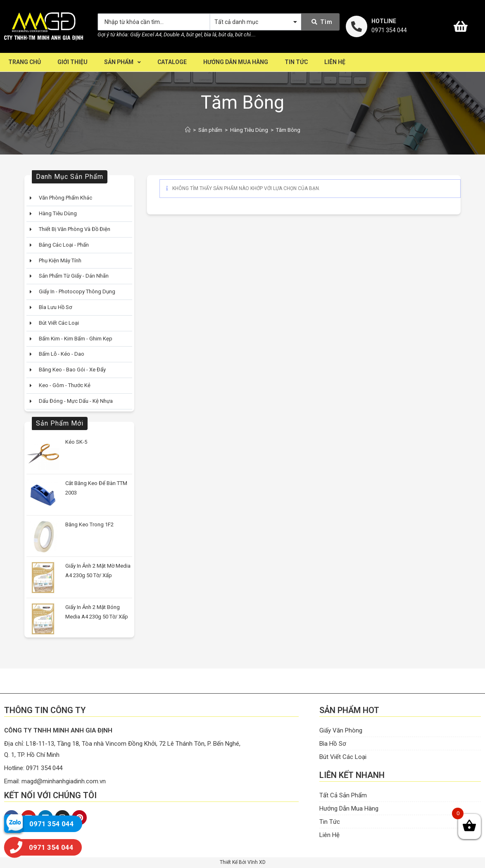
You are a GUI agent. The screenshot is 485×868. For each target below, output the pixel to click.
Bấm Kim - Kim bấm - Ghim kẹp (76, 339)
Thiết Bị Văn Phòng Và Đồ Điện (75, 229)
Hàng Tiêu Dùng (58, 213)
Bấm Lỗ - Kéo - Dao (62, 354)
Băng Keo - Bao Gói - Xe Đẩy (72, 370)
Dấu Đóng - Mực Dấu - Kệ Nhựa (76, 401)
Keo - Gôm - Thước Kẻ (65, 385)
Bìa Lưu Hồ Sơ (55, 307)
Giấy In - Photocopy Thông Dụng (77, 291)
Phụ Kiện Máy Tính (60, 260)
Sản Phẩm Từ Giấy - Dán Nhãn (74, 276)
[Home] (188, 130)
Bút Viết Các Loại (59, 323)
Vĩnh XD (257, 862)
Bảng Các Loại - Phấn (64, 245)
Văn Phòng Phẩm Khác (65, 198)
